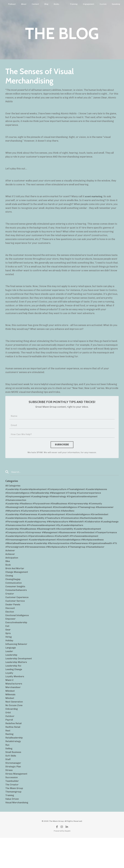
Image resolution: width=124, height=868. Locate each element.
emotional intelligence (18, 632)
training (10, 825)
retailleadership (15, 763)
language (11, 667)
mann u (10, 702)
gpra (8, 652)
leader (9, 671)
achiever (10, 567)
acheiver (10, 563)
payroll (9, 744)
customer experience (18, 613)
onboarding (12, 733)
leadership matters (17, 682)
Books (56, 4)
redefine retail (14, 748)
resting (10, 759)
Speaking (116, 4)
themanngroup (14, 821)
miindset (10, 713)
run (8, 771)
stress (9, 798)
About (24, 4)
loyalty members (15, 698)
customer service (16, 617)
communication (14, 598)
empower (11, 636)
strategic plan (14, 794)
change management (17, 586)
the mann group (15, 817)
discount (10, 625)
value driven (13, 829)
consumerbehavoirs (17, 605)
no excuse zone (14, 729)
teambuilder (12, 809)
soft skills (11, 783)
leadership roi (14, 686)
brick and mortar (15, 582)
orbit (8, 736)
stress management (17, 802)
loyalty (9, 694)
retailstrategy (14, 767)
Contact (35, 4)
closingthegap (14, 594)
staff (8, 786)
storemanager (14, 790)
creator (10, 609)
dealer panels (13, 621)
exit (8, 644)
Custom (103, 4)
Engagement (88, 4)
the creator (12, 813)
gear (8, 648)
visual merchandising (18, 833)
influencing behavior (17, 663)
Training (73, 4)
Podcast (12, 4)
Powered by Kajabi (62, 861)
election (10, 629)
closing (10, 590)
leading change (14, 690)
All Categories (13, 486)
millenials (11, 717)
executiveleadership (17, 640)
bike (8, 575)
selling (9, 775)
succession (12, 806)
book (8, 579)
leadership (12, 675)
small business (14, 779)
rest (8, 756)
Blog (46, 4)
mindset (10, 721)
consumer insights (16, 602)
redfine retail (13, 752)
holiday (10, 659)
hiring (9, 656)
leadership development (19, 679)
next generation (15, 725)
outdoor (10, 740)
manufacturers (14, 706)
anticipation (12, 571)
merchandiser (14, 709)
